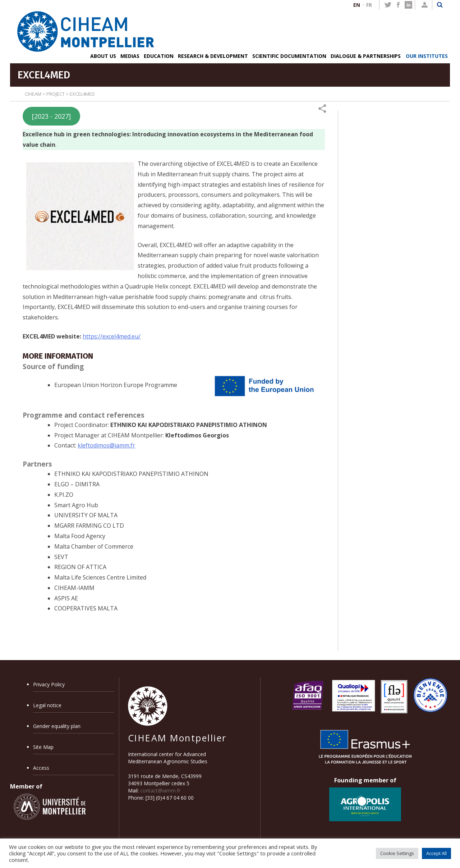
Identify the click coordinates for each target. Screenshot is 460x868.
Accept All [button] (436, 853)
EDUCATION (159, 56)
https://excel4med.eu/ (112, 336)
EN (357, 5)
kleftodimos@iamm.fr (106, 445)
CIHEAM (33, 94)
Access (41, 768)
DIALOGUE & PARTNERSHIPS (366, 56)
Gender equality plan (57, 726)
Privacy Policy (49, 684)
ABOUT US (103, 56)
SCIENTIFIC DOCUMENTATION (289, 56)
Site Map (43, 747)
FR (369, 5)
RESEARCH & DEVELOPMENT (213, 56)
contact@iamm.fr (160, 790)
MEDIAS (130, 56)
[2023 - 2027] (51, 116)
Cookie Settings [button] (397, 853)
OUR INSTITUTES (427, 56)
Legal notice (47, 705)
